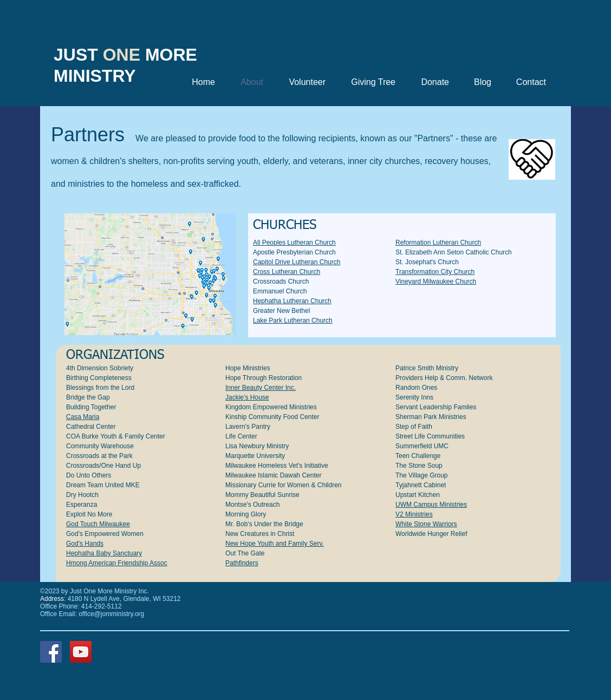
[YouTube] (81, 652)
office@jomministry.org (111, 614)
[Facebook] (51, 652)
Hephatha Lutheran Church (292, 301)
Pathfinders (242, 563)
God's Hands (85, 544)
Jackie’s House (247, 397)
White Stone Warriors (426, 524)
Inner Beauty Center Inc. (261, 388)
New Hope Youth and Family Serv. (275, 544)
